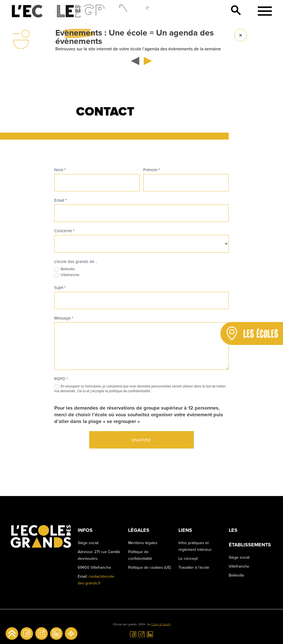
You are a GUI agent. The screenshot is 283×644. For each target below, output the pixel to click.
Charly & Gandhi (161, 624)
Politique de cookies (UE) (149, 567)
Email (60, 200)
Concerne (64, 231)
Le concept (188, 559)
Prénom (152, 170)
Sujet (60, 288)
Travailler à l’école (194, 567)
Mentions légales (143, 543)
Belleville (64, 269)
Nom (60, 170)
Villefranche (67, 275)
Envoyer (141, 440)
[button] (136, 61)
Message (64, 318)
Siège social (239, 557)
